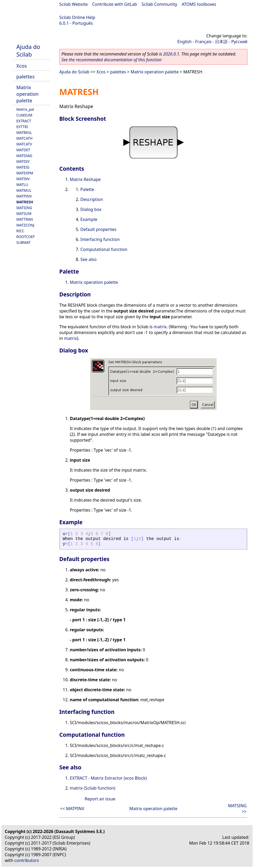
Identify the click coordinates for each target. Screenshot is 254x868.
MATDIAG (24, 156)
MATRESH (25, 202)
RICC (20, 231)
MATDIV (23, 161)
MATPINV (24, 196)
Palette (87, 189)
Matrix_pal (25, 109)
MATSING (24, 208)
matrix (160, 327)
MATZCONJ (25, 225)
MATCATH (24, 138)
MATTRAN (25, 219)
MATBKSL (24, 132)
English (184, 42)
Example (89, 219)
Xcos (22, 66)
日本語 (221, 42)
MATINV (23, 179)
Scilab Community (159, 4)
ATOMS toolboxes (199, 4)
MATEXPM (25, 173)
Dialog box (91, 209)
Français (203, 42)
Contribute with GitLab (115, 4)
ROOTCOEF (26, 237)
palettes (25, 76)
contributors (27, 860)
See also (88, 259)
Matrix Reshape (85, 179)
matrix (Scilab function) (93, 788)
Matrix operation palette (27, 94)
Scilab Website (74, 4)
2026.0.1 (171, 54)
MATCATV (24, 144)
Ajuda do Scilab (28, 51)
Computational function (104, 249)
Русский (239, 42)
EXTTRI (22, 127)
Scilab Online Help (77, 17)
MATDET (23, 150)
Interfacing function (100, 239)
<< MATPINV (72, 809)
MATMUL (24, 190)
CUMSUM (24, 115)
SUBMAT (23, 242)
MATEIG (23, 167)
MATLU (22, 185)
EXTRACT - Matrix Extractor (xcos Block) (108, 778)
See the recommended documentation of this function (111, 60)
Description (92, 199)
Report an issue (100, 799)
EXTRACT (24, 121)
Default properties (98, 229)
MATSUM (24, 213)
